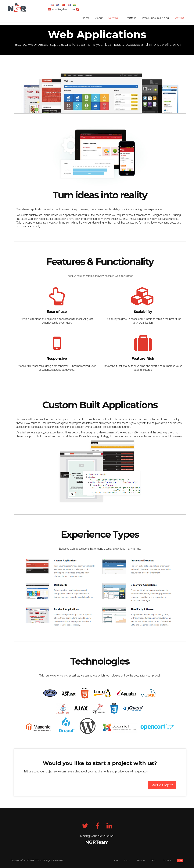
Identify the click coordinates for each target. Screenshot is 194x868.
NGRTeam (97, 842)
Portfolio (131, 18)
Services (113, 18)
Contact (179, 18)
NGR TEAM (36, 860)
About (99, 18)
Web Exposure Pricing (155, 18)
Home (86, 18)
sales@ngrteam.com (63, 9)
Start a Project (162, 785)
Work (154, 860)
